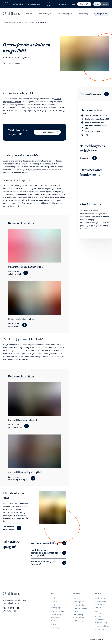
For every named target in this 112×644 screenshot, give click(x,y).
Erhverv (105, 4)
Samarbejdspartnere (35, 4)
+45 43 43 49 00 (13, 608)
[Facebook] (108, 639)
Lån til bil (28, 14)
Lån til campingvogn (65, 14)
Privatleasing (83, 14)
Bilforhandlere (18, 4)
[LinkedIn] (105, 639)
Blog (73, 4)
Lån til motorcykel (45, 14)
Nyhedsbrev (63, 4)
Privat (97, 4)
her (17, 353)
